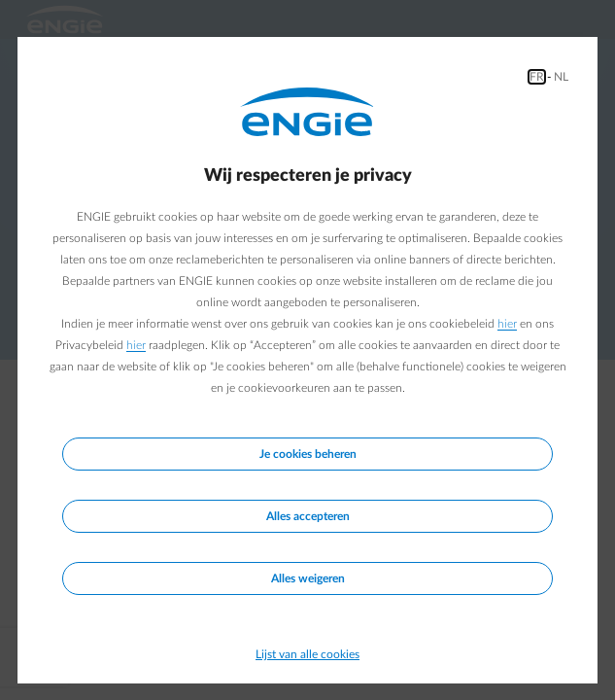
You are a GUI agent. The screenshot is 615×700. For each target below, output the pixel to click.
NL (561, 77)
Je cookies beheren (308, 454)
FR (537, 77)
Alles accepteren (308, 516)
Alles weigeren (308, 578)
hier (507, 324)
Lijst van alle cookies (307, 654)
